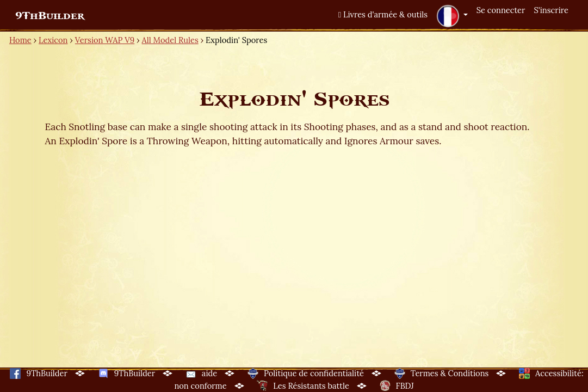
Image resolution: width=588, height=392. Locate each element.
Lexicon (53, 40)
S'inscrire (551, 10)
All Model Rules (170, 40)
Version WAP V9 (105, 40)
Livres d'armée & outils (383, 14)
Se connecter (501, 10)
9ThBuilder (50, 16)
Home (20, 40)
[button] (452, 16)
